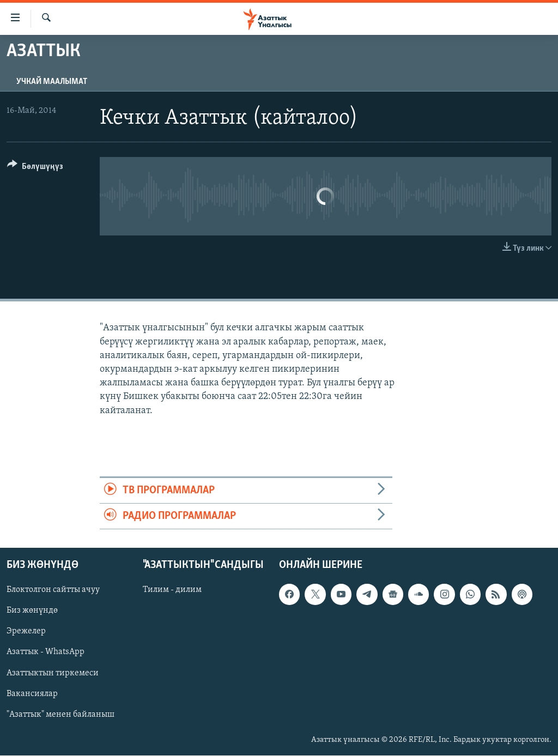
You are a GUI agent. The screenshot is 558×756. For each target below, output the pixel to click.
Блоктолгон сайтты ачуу (53, 590)
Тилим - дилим (172, 590)
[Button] (35, 168)
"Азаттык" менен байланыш (60, 715)
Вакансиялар (32, 694)
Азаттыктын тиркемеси (53, 673)
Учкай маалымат (52, 82)
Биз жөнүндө (32, 611)
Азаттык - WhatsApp (46, 652)
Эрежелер (26, 632)
